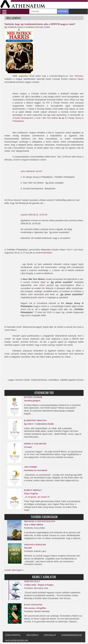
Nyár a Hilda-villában (34, 525)
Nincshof (28, 548)
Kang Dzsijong (33, 605)
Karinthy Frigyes (35, 420)
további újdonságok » (14, 570)
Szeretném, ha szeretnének (36, 470)
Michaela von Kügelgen (40, 521)
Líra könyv (32, 635)
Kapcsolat (50, 635)
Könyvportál (13, 635)
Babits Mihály (33, 490)
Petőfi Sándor (33, 397)
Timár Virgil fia (31, 494)
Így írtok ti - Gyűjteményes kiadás (39, 424)
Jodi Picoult (32, 581)
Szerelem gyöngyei (32, 401)
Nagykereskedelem (17, 641)
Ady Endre (31, 467)
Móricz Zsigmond (35, 444)
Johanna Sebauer (35, 545)
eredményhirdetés (44, 253)
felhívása (79, 76)
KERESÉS (63, 11)
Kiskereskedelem (71, 635)
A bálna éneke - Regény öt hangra (39, 585)
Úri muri (28, 447)
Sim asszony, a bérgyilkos (35, 608)
